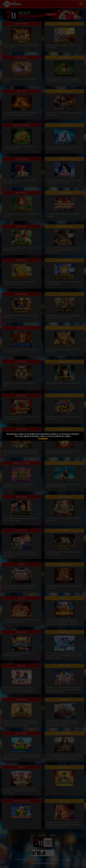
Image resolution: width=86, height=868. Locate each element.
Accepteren (43, 438)
